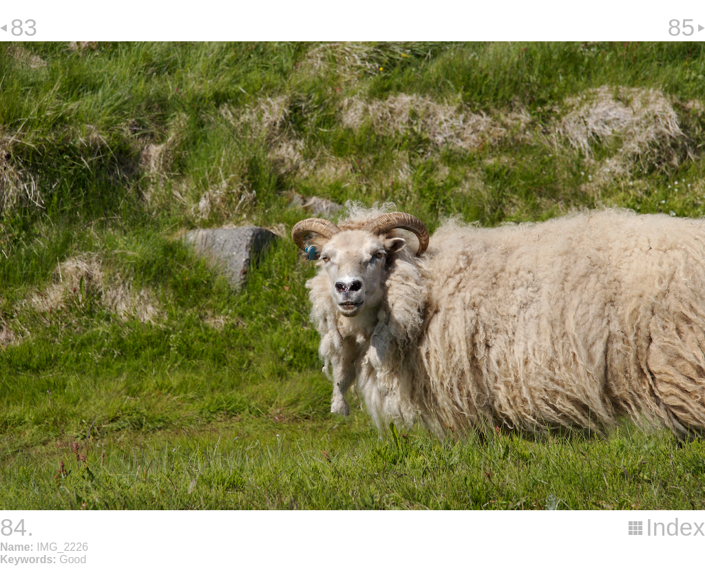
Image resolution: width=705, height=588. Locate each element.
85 (681, 27)
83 (24, 27)
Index (675, 527)
